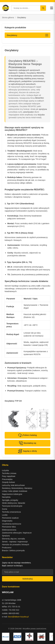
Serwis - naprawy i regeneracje (15, 542)
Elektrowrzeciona (9, 530)
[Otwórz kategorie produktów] (27, 35)
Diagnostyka (7, 521)
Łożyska (5, 470)
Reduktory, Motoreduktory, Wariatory (17, 488)
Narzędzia (6, 497)
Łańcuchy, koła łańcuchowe (13, 485)
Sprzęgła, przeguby (10, 500)
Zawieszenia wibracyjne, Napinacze (17, 533)
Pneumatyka (7, 479)
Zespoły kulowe (8, 482)
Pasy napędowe (9, 476)
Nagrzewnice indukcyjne (12, 494)
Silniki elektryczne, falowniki (14, 503)
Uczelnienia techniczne (12, 524)
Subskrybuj (27, 579)
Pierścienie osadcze (10, 518)
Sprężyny (6, 536)
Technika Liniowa (9, 473)
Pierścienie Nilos (9, 527)
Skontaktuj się (27, 443)
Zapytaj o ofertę (27, 451)
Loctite (5, 515)
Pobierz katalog (27, 435)
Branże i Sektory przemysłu (13, 551)
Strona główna (8, 18)
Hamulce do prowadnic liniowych (16, 545)
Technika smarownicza (11, 512)
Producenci (7, 548)
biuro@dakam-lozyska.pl (18, 617)
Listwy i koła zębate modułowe (15, 491)
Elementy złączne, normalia (13, 539)
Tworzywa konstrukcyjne (12, 506)
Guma (5, 509)
